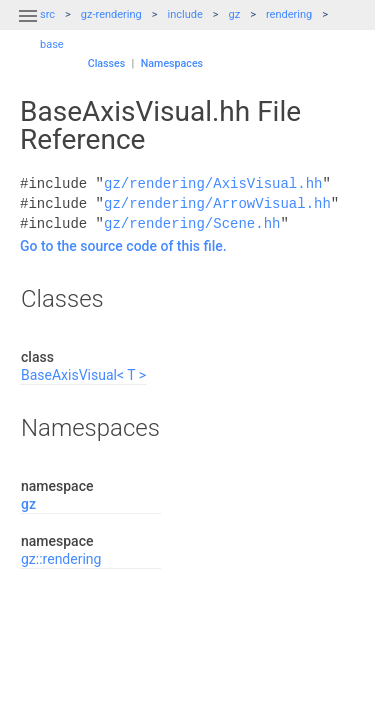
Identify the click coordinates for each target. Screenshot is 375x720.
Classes (107, 63)
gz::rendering (61, 559)
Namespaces (172, 63)
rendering (289, 14)
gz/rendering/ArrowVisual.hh (217, 203)
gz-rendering (111, 14)
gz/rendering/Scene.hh (192, 223)
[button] (28, 28)
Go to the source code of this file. (123, 246)
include (185, 14)
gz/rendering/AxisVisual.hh (213, 183)
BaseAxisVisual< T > (83, 375)
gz (235, 14)
